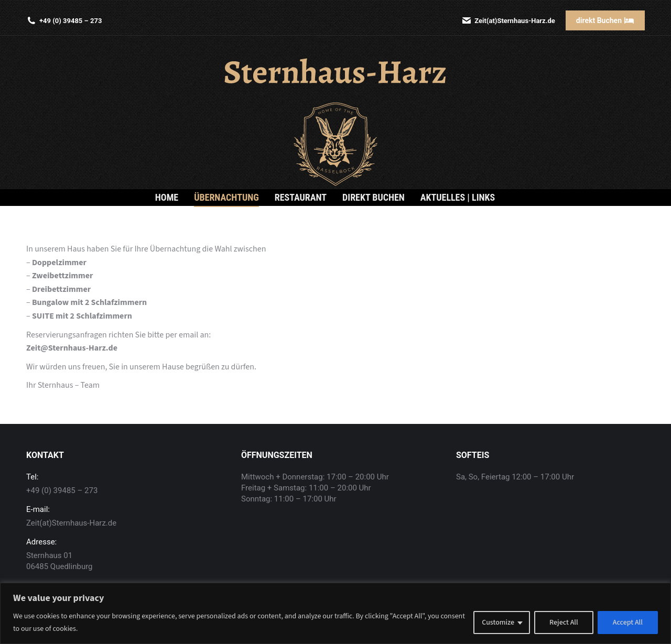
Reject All (564, 623)
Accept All (628, 623)
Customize (498, 623)
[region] (335, 613)
